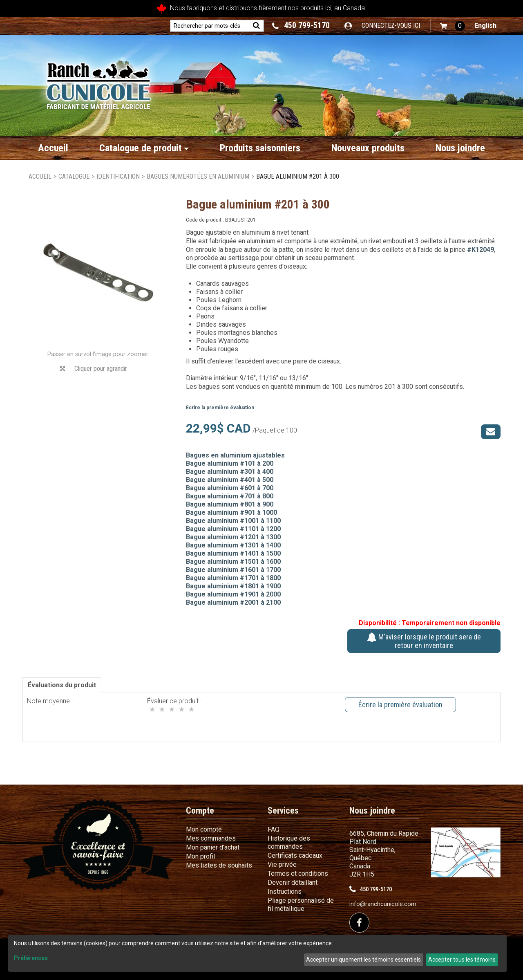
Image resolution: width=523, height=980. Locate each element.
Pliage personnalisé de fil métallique (301, 905)
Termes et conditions (298, 873)
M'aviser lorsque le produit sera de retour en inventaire (424, 641)
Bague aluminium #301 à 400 (230, 472)
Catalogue (74, 176)
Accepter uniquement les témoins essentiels (363, 960)
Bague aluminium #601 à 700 (230, 488)
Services (283, 811)
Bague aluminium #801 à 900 (230, 504)
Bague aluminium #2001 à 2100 (233, 602)
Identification (118, 176)
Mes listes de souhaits (219, 865)
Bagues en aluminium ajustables (235, 455)
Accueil (53, 148)
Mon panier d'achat (213, 847)
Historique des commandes (289, 842)
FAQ (274, 829)
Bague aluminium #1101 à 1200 (233, 529)
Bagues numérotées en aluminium (198, 176)
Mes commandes (211, 838)
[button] (453, 26)
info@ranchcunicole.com (383, 904)
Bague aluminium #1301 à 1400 (233, 545)
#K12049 (481, 250)
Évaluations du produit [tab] (62, 685)
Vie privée (282, 865)
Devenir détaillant (293, 882)
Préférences (31, 958)
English (485, 26)
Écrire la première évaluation (220, 408)
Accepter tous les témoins (462, 960)
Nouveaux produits (368, 148)
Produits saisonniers (260, 148)
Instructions (285, 891)
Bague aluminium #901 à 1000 (231, 512)
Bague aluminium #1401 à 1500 (233, 553)
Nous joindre (460, 148)
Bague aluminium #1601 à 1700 (233, 570)
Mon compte (204, 829)
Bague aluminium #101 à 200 (230, 463)
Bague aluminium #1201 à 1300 (233, 537)
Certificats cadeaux (295, 856)
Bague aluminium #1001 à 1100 (233, 521)
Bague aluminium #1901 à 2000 (233, 594)
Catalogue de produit (144, 148)
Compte (200, 811)
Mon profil (200, 856)
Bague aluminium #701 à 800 (230, 496)
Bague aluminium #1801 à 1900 (233, 586)
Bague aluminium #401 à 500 (230, 480)
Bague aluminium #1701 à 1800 (233, 578)
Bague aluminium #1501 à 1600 (233, 562)
